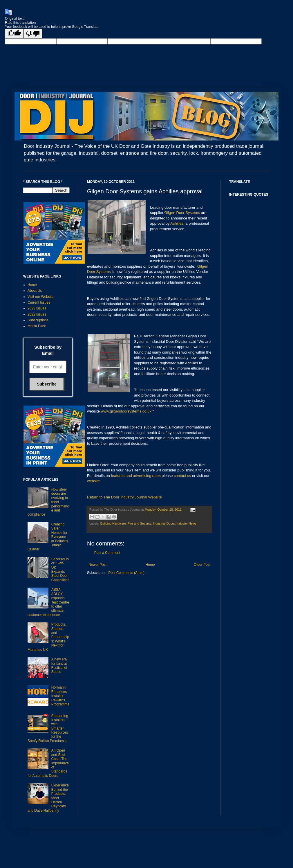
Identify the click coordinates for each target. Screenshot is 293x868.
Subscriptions (38, 320)
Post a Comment (107, 553)
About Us (35, 291)
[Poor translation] (33, 34)
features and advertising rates (136, 476)
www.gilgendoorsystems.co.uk (126, 411)
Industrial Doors (164, 523)
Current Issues (39, 302)
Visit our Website (41, 297)
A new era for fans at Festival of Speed (59, 666)
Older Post (202, 565)
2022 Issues (37, 314)
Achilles (177, 223)
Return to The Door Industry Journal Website (124, 497)
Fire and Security (139, 523)
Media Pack (37, 326)
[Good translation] (14, 34)
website (93, 481)
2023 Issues (37, 308)
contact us (182, 476)
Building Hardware (113, 523)
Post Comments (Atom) (126, 573)
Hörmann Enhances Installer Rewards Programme (60, 696)
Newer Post (97, 565)
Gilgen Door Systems (182, 213)
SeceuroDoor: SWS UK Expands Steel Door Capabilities (60, 570)
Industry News (187, 523)
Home (150, 565)
